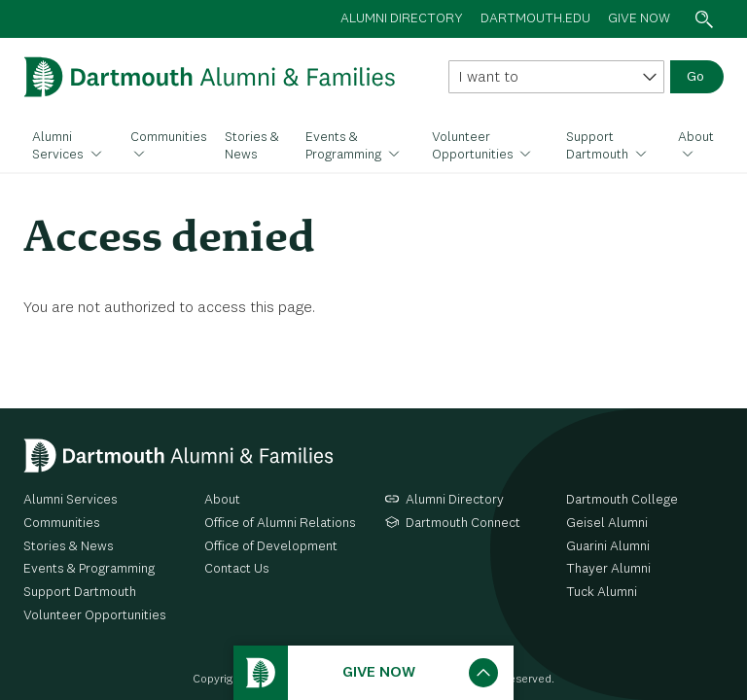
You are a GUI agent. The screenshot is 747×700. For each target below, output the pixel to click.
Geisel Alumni (607, 523)
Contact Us (237, 569)
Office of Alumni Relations (280, 523)
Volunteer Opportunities (474, 146)
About (696, 137)
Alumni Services (59, 146)
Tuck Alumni (602, 592)
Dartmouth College (622, 500)
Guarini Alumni (608, 546)
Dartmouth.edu (535, 18)
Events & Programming (345, 146)
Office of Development (271, 546)
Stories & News (252, 146)
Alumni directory (402, 18)
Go (695, 77)
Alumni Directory (455, 500)
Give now (639, 18)
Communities (169, 137)
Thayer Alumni (608, 569)
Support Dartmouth (599, 146)
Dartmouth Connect (463, 523)
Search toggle (704, 19)
